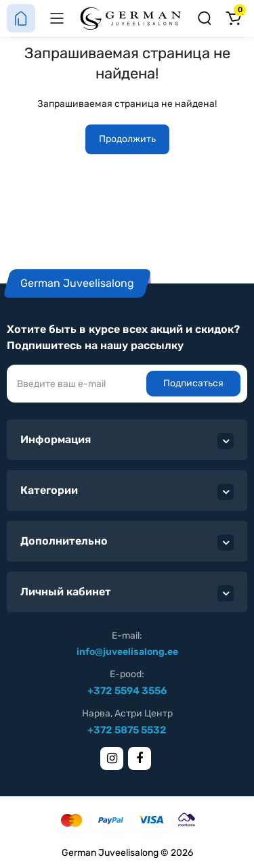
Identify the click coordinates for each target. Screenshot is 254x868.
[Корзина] (233, 18)
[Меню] (57, 18)
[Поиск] (205, 18)
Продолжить (127, 139)
